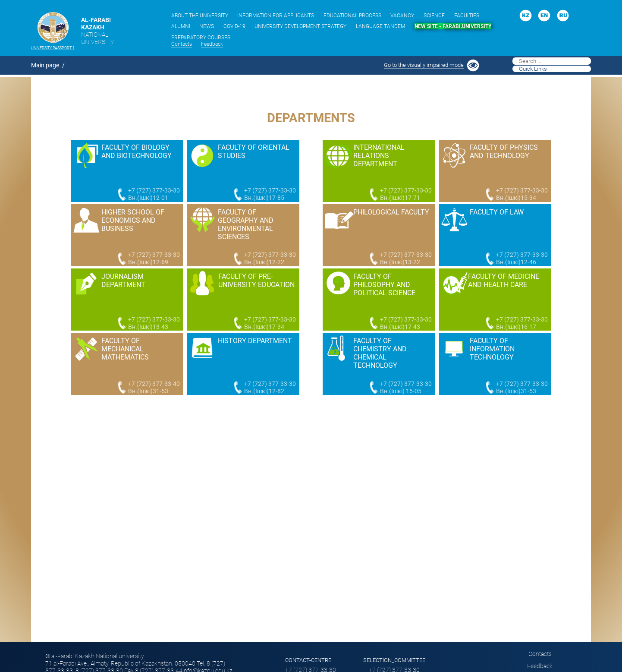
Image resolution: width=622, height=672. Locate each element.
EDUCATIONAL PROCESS (352, 16)
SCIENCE (434, 16)
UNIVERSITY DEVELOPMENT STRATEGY (300, 26)
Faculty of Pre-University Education (256, 281)
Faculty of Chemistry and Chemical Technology (380, 353)
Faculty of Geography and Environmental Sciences (246, 224)
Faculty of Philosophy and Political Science (384, 285)
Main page (45, 65)
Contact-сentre (308, 660)
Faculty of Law (497, 212)
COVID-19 (234, 26)
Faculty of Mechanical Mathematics (125, 349)
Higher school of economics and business (133, 220)
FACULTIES (467, 16)
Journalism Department (123, 281)
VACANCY (402, 16)
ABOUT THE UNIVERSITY (200, 16)
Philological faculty (391, 212)
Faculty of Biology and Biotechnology (137, 151)
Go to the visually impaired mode (424, 65)
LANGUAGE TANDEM (380, 26)
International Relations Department (379, 156)
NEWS (207, 26)
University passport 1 (53, 48)
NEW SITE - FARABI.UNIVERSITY (453, 26)
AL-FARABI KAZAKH (97, 31)
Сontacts (182, 44)
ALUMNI (181, 26)
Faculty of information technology (492, 349)
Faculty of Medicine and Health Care (504, 281)
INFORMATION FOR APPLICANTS (276, 16)
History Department (255, 341)
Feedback (212, 44)
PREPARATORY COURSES (201, 38)
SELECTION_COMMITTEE (394, 660)
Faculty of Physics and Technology (504, 151)
